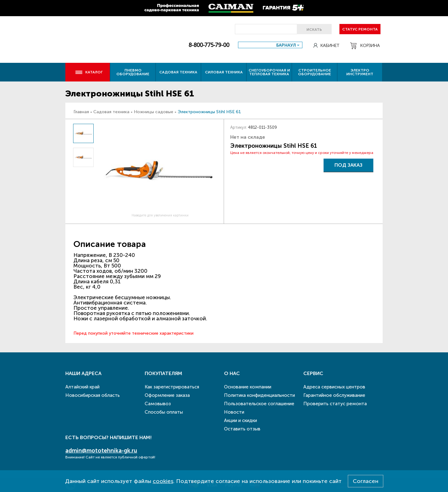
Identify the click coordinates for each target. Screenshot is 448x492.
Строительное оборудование (315, 72)
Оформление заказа (167, 395)
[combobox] (270, 45)
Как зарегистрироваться (172, 387)
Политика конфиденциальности (259, 395)
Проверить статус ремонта (335, 404)
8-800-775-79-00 (209, 45)
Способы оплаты (164, 412)
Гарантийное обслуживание (334, 395)
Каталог (89, 72)
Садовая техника (178, 72)
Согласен (366, 481)
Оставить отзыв (242, 429)
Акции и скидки (240, 420)
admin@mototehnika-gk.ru (101, 451)
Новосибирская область (93, 395)
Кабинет (326, 46)
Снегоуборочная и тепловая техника (269, 72)
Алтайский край (82, 387)
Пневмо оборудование (133, 72)
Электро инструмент (360, 72)
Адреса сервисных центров (334, 387)
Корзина (365, 46)
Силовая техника (224, 72)
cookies (163, 481)
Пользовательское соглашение (259, 404)
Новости (234, 412)
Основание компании (248, 387)
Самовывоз (158, 404)
